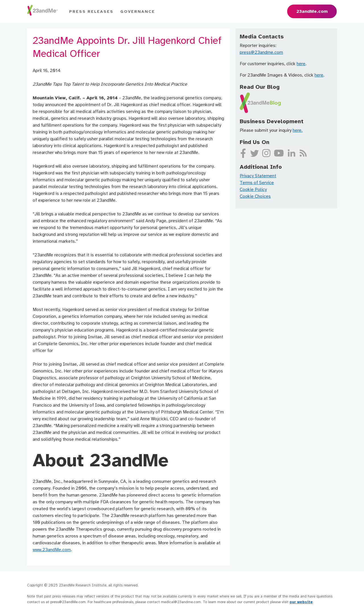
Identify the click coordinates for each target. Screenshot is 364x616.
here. (298, 130)
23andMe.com (312, 11)
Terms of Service (257, 183)
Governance (138, 12)
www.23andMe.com (52, 550)
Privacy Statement (258, 176)
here (301, 64)
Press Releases (91, 12)
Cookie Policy (253, 189)
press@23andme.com (261, 52)
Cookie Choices (255, 196)
